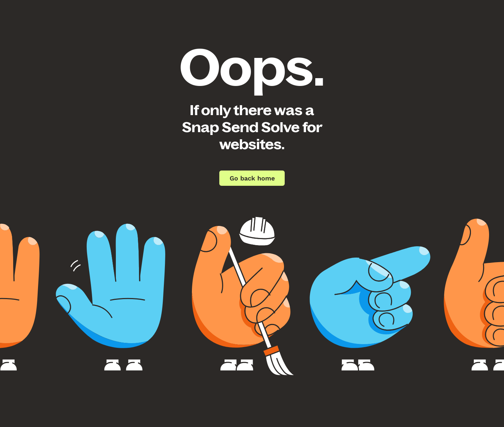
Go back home (252, 178)
